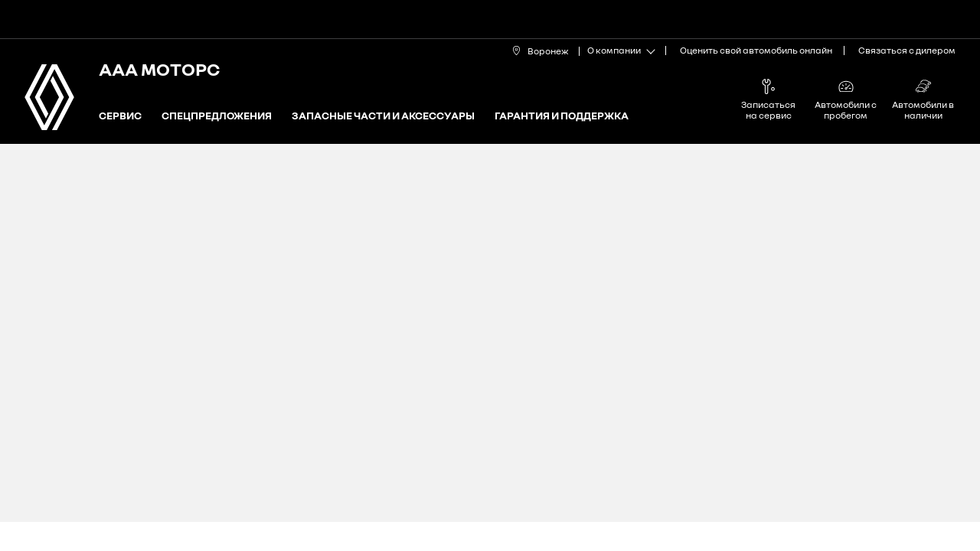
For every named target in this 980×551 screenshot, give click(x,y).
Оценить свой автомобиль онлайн (756, 50)
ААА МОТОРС (159, 68)
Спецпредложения (217, 116)
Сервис (120, 116)
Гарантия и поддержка (562, 116)
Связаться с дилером (907, 50)
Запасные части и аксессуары (383, 116)
